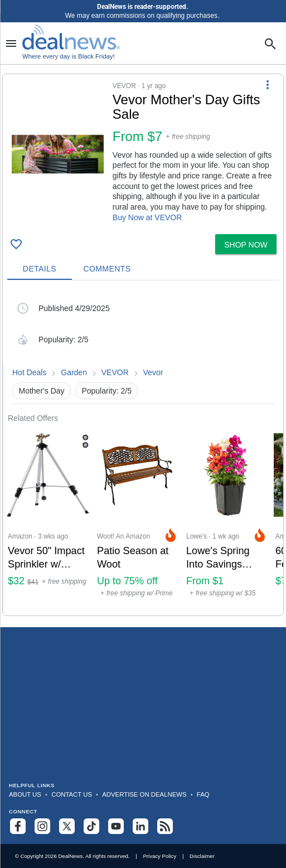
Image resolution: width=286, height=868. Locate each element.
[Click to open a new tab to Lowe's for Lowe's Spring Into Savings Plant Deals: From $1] (226, 519)
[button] (143, 152)
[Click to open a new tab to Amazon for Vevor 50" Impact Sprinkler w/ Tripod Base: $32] (48, 519)
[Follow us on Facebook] (18, 826)
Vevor (153, 372)
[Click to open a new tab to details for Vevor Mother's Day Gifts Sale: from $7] (58, 154)
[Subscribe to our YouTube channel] (116, 826)
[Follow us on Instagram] (42, 826)
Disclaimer (202, 856)
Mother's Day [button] (42, 391)
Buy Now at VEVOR (147, 217)
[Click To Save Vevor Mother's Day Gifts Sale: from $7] (16, 244)
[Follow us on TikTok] (91, 826)
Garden (74, 372)
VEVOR (115, 372)
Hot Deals (29, 372)
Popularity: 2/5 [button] (106, 391)
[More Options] (268, 84)
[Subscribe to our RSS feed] (165, 826)
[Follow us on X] (67, 826)
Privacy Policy (159, 856)
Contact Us (72, 794)
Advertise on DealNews (144, 794)
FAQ (203, 794)
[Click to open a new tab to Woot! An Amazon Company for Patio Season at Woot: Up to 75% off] (137, 519)
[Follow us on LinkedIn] (140, 826)
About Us (25, 794)
